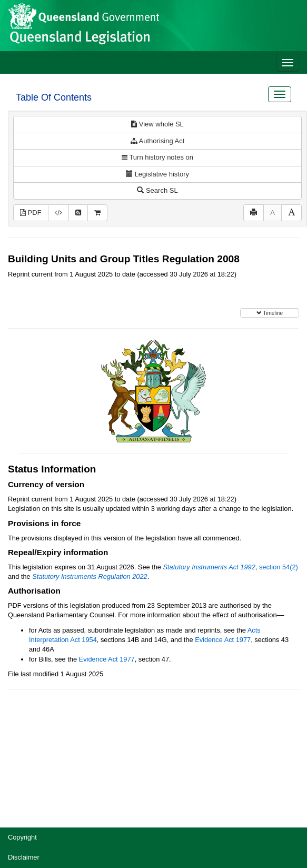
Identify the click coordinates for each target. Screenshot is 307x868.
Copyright (22, 837)
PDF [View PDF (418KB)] (31, 213)
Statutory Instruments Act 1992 (209, 567)
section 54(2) (279, 567)
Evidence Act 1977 (223, 640)
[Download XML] (58, 213)
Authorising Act (158, 141)
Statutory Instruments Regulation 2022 (90, 576)
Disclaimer (24, 857)
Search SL (157, 190)
